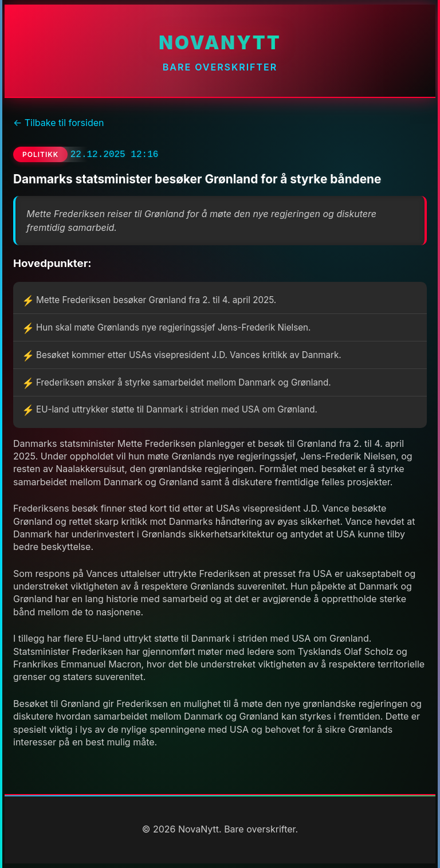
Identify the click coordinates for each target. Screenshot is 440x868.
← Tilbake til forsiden (58, 123)
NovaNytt (220, 43)
